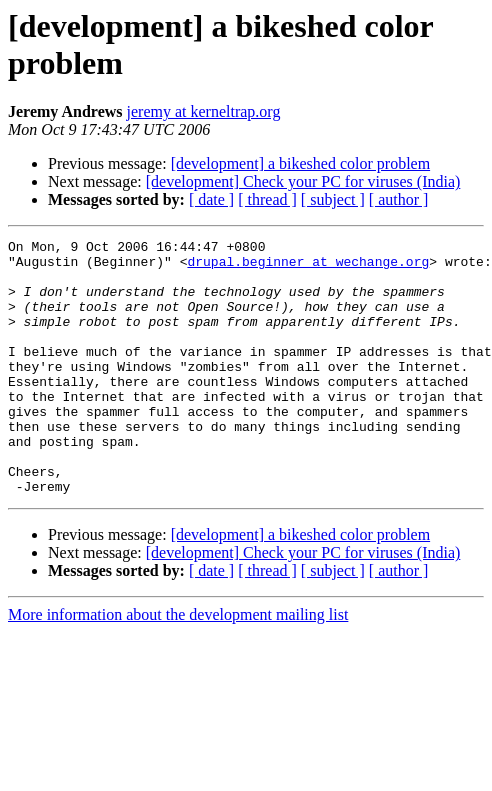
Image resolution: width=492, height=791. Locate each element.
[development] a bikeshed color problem (300, 163)
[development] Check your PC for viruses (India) (303, 181)
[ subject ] (333, 199)
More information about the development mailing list (178, 665)
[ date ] (211, 199)
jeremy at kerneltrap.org (204, 111)
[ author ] (399, 199)
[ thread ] (267, 199)
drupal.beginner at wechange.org (308, 267)
